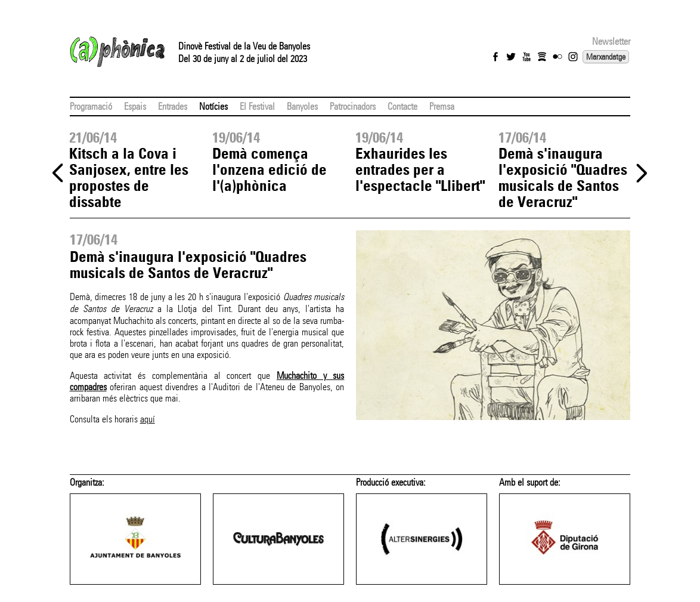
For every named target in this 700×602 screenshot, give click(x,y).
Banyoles (302, 106)
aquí (148, 419)
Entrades (173, 106)
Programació (91, 106)
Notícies (213, 106)
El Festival (257, 106)
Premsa (442, 106)
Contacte (402, 106)
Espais (135, 106)
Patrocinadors (353, 106)
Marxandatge (606, 57)
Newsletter (611, 41)
